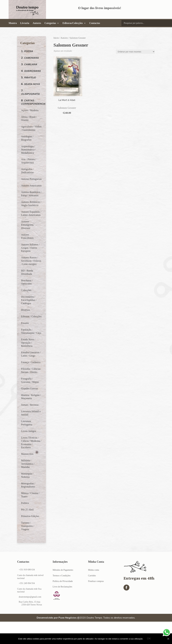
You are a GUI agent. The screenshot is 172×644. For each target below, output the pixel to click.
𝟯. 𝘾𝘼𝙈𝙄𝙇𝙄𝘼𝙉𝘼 (29, 64)
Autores (37, 23)
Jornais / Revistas (30, 405)
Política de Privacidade (63, 581)
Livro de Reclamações (62, 587)
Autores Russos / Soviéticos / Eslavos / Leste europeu (31, 261)
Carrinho (92, 576)
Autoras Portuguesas (31, 179)
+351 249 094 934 (27, 583)
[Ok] (168, 639)
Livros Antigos (29, 431)
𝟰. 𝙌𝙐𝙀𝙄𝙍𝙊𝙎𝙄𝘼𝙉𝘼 (31, 71)
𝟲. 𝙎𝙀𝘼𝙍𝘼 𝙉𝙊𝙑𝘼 (30, 84)
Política (25, 503)
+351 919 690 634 (27, 570)
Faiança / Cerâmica (31, 362)
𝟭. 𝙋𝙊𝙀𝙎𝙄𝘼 (27, 51)
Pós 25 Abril (27, 510)
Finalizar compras (96, 581)
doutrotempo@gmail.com (30, 597)
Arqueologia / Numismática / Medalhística (28, 150)
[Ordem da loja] (135, 52)
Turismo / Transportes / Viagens (28, 526)
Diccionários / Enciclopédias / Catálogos (29, 300)
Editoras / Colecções (31, 316)
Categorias (50, 23)
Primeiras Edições (30, 516)
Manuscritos (27, 454)
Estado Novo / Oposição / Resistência (28, 343)
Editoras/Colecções (73, 23)
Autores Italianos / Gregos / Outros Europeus (30, 248)
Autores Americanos (31, 186)
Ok (149, 639)
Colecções (26, 290)
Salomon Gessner (67, 108)
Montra (13, 23)
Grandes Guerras (29, 389)
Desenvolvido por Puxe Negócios (57, 618)
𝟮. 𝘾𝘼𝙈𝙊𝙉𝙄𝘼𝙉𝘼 (30, 58)
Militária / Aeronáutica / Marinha (28, 464)
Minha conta (94, 570)
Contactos (95, 23)
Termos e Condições (62, 576)
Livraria (25, 23)
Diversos (25, 310)
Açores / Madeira (30, 110)
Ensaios (25, 323)
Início (56, 38)
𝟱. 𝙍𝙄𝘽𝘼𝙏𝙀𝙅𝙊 (28, 77)
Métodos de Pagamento (63, 570)
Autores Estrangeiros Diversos (27, 225)
